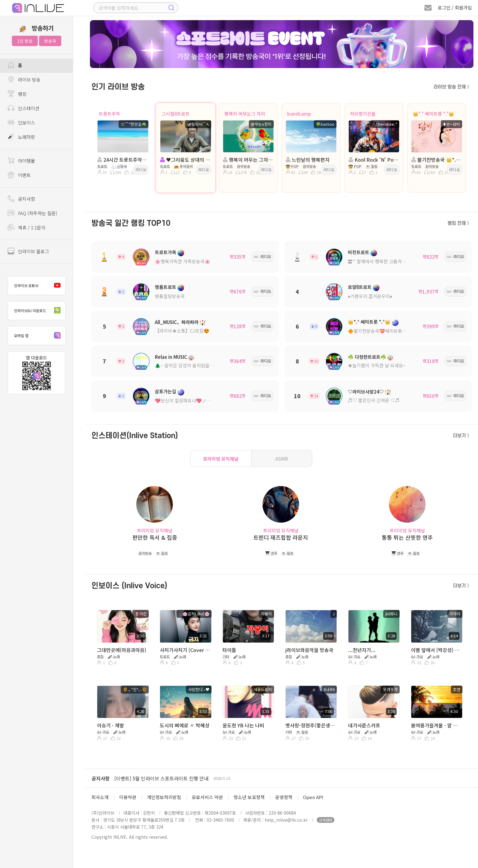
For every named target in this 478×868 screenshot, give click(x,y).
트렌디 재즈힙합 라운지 (281, 537)
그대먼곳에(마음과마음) (122, 650)
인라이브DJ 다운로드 (39, 311)
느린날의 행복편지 (308, 160)
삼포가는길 (166, 391)
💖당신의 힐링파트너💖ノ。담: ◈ (189, 400)
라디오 (141, 169)
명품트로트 (166, 287)
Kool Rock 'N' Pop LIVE (373, 160)
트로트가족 (166, 252)
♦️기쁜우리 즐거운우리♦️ (370, 296)
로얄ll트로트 (360, 287)
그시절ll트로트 (176, 114)
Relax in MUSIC (171, 357)
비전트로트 (358, 252)
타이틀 (229, 650)
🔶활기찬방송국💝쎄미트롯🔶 (378, 331)
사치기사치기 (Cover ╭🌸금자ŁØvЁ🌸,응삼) (185, 650)
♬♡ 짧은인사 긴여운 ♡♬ (374, 400)
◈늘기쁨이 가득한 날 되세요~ (377, 365)
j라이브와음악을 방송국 (309, 650)
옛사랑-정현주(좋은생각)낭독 (311, 725)
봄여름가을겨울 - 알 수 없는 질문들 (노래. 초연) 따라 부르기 (436, 725)
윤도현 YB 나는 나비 (243, 725)
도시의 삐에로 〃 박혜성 (185, 725)
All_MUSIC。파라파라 (177, 322)
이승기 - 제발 (111, 725)
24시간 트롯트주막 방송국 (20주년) (122, 160)
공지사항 (101, 778)
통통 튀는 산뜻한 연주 (407, 537)
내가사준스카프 (364, 725)
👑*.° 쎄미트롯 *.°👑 (433, 114)
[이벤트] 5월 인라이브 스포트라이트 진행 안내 (161, 778)
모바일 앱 (39, 336)
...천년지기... (362, 650)
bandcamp (299, 114)
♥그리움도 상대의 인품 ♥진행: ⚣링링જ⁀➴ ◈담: (185, 160)
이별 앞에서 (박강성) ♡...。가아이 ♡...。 (436, 650)
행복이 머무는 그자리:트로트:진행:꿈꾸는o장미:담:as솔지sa (248, 160)
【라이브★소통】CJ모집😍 (182, 331)
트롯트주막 (109, 114)
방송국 (50, 41)
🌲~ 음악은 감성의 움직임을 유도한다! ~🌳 (197, 365)
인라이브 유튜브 (39, 286)
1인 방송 (25, 41)
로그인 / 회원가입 (455, 7)
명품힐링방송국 (170, 296)
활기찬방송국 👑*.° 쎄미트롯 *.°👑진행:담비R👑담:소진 (436, 160)
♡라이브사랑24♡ (366, 392)
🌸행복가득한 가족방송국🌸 (183, 261)
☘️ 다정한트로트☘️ (367, 357)
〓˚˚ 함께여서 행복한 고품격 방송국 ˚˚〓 (386, 261)
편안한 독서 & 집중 (155, 537)
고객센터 (326, 820)
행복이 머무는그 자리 (245, 114)
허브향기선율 (363, 114)
